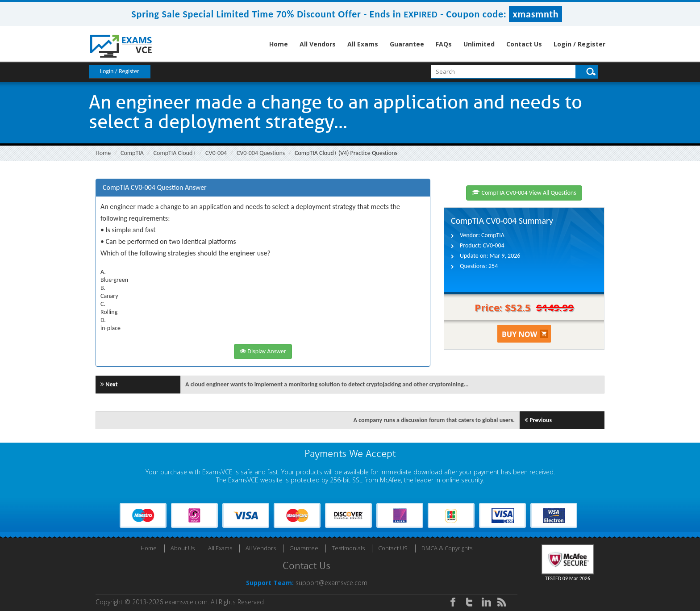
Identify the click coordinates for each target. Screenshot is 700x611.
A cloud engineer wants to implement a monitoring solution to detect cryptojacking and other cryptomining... (327, 384)
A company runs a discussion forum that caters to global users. (434, 420)
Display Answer (263, 351)
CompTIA (132, 153)
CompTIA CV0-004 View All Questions (524, 193)
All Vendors (318, 44)
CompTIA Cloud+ (175, 153)
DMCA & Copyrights (447, 548)
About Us (183, 548)
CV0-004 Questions (261, 153)
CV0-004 (216, 153)
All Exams (363, 44)
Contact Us (524, 44)
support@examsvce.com (331, 583)
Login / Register (579, 44)
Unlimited (479, 44)
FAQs (444, 44)
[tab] (263, 188)
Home (279, 44)
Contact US (393, 548)
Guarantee (407, 44)
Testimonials (348, 548)
